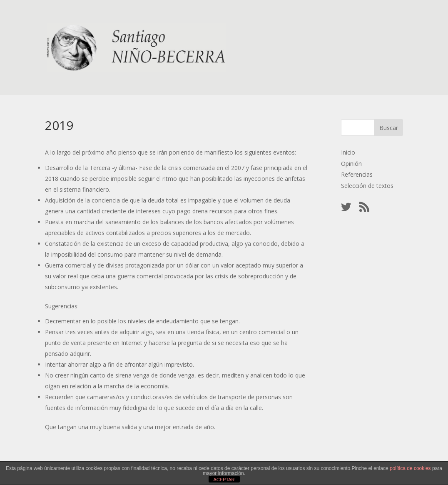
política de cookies (410, 468)
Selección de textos (367, 186)
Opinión (351, 164)
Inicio (348, 152)
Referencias (357, 174)
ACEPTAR (224, 480)
